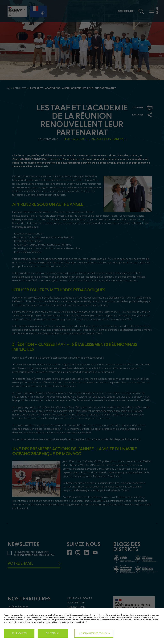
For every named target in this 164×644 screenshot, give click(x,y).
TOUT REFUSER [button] (53, 633)
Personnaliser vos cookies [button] (93, 633)
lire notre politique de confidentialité (73, 622)
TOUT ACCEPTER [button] (19, 633)
